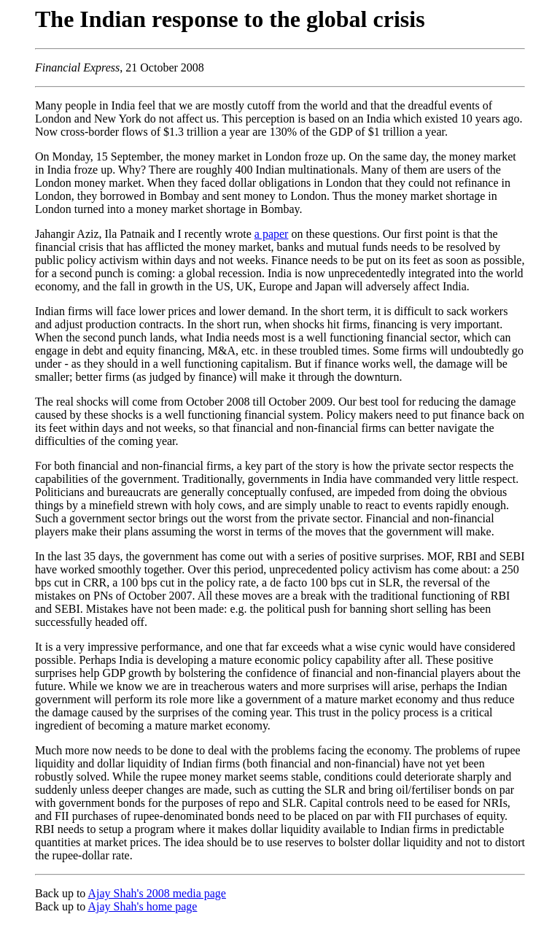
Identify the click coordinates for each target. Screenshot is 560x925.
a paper (272, 234)
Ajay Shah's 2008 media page (157, 893)
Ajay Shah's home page (142, 906)
